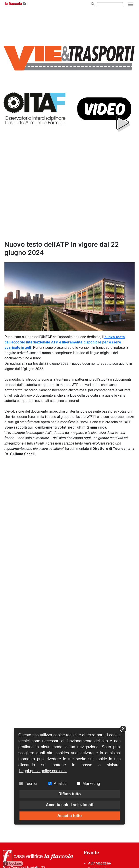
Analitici (61, 784)
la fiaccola (13, 4)
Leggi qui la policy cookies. (43, 771)
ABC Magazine (99, 863)
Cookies (13, 864)
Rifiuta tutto (70, 794)
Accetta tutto (69, 816)
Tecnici (31, 784)
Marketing (91, 784)
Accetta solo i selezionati (69, 805)
